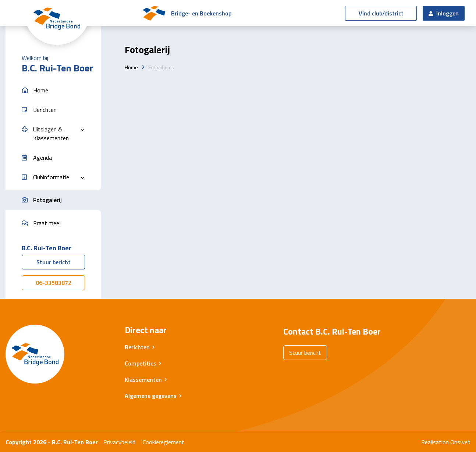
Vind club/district (381, 13)
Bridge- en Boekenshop (201, 13)
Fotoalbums (161, 67)
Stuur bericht (54, 262)
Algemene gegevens (151, 396)
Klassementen (143, 379)
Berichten (137, 347)
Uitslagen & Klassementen (51, 134)
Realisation (435, 442)
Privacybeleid (119, 442)
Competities (141, 363)
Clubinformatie (51, 177)
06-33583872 (54, 283)
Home (131, 67)
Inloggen (444, 13)
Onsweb (460, 442)
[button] (53, 90)
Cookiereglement (164, 442)
